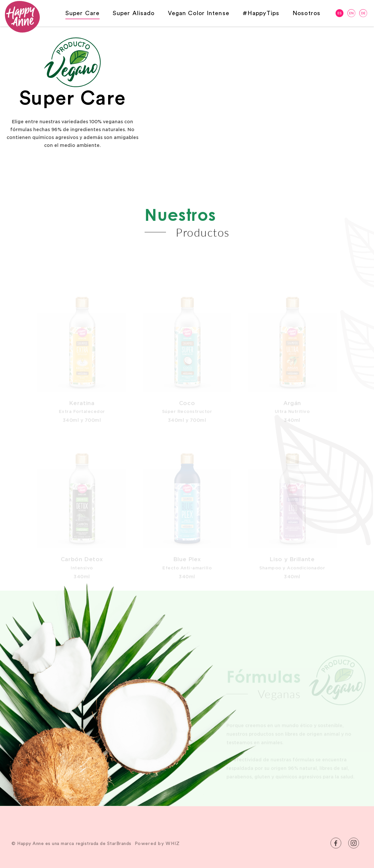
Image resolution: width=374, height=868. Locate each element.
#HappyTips (261, 13)
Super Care (82, 13)
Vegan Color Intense (199, 13)
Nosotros (306, 13)
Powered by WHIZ (157, 844)
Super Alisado (134, 13)
